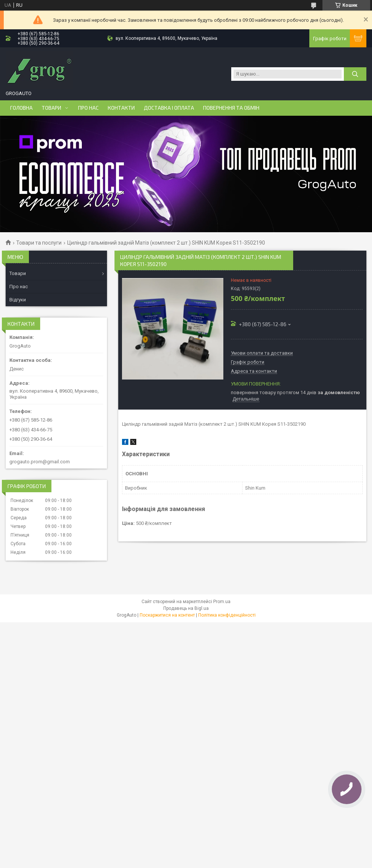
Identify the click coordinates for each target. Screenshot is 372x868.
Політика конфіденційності (227, 615)
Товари (51, 108)
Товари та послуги (39, 243)
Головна (21, 108)
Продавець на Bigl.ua (186, 608)
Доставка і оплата (169, 108)
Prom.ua (222, 602)
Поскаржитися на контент (167, 615)
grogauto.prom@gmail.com (40, 462)
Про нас (88, 108)
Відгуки (18, 300)
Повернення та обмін (231, 108)
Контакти (121, 108)
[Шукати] (355, 74)
